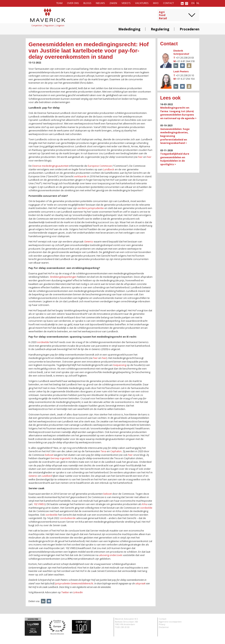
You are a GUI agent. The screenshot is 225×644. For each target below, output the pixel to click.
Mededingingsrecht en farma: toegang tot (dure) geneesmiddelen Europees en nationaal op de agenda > (178, 113)
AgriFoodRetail (163, 15)
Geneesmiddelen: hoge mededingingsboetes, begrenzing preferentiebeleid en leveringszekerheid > (175, 136)
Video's (126, 3)
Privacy (162, 624)
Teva (103, 451)
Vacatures (142, 3)
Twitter (65, 592)
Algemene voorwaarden (170, 622)
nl (198, 3)
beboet (49, 455)
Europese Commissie (100, 166)
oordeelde (43, 342)
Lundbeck (109, 169)
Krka (145, 504)
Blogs (87, 3)
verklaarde (80, 176)
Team (59, 3)
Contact (168, 3)
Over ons (73, 3)
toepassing (120, 365)
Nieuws (100, 3)
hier (140, 157)
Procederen (190, 29)
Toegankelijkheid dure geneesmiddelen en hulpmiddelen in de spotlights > (175, 159)
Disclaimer (164, 627)
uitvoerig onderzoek (111, 555)
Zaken (113, 3)
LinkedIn (78, 592)
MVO (156, 3)
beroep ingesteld (61, 458)
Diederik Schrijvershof (181, 52)
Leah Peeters (181, 71)
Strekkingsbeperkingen (63, 277)
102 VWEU (39, 504)
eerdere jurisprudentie (91, 208)
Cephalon (116, 451)
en (193, 3)
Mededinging (129, 29)
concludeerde (68, 518)
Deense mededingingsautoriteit (50, 166)
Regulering (160, 29)
